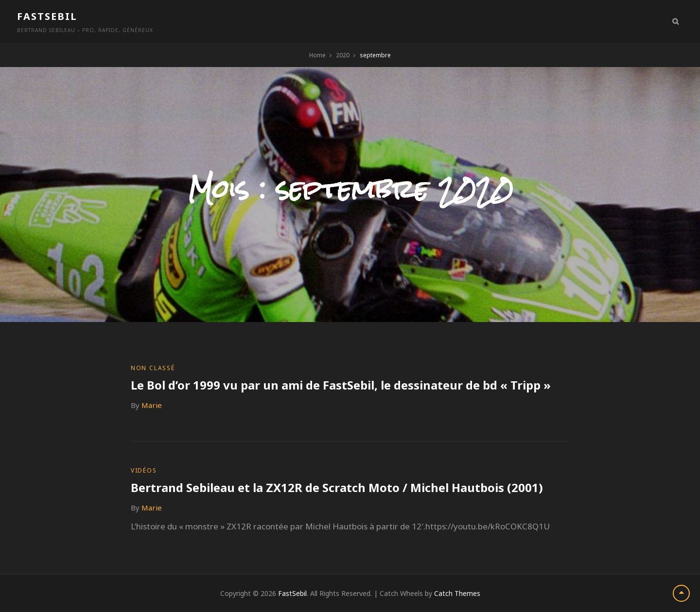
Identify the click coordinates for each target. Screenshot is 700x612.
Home (317, 55)
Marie (152, 405)
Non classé (153, 368)
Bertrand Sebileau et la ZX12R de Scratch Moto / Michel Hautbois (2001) (337, 487)
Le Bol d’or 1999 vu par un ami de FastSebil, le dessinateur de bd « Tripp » (341, 385)
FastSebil (47, 16)
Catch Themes (457, 593)
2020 (343, 55)
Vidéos (144, 470)
